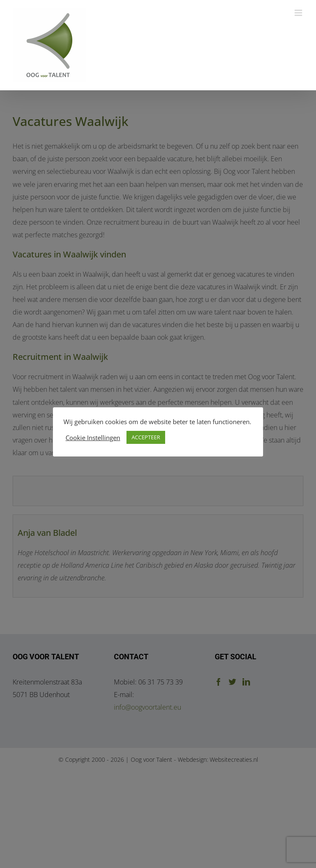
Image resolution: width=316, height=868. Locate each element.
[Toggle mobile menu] (299, 13)
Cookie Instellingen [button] (93, 438)
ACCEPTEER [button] (146, 437)
